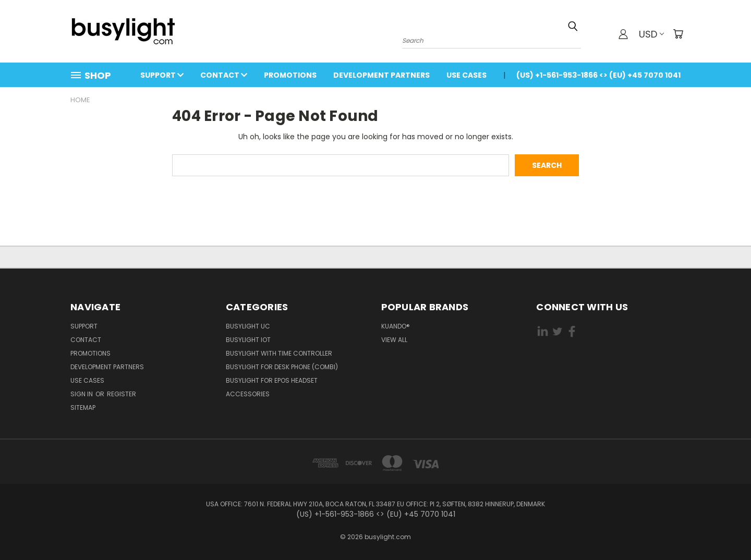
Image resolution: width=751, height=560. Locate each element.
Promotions (290, 75)
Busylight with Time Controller (279, 353)
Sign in (82, 394)
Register (122, 394)
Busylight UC (248, 326)
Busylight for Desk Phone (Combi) (282, 367)
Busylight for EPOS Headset (272, 380)
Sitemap (83, 407)
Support (162, 75)
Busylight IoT (248, 340)
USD (651, 34)
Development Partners (381, 75)
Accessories (248, 394)
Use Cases (467, 75)
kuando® (396, 326)
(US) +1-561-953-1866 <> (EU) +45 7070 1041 (598, 75)
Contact (224, 75)
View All (394, 340)
